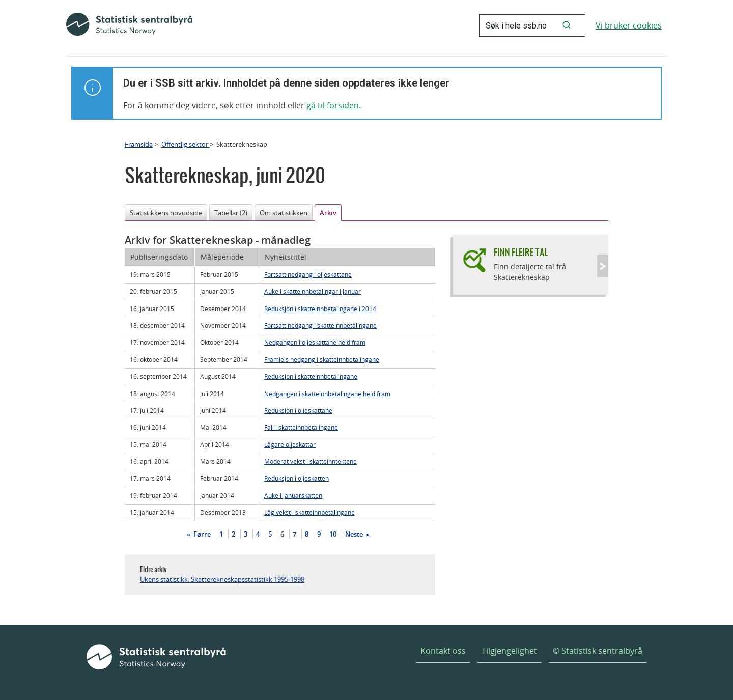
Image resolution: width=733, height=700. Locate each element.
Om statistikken (284, 213)
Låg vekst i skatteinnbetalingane (309, 512)
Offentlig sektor (186, 144)
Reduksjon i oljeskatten (297, 478)
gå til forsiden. (334, 105)
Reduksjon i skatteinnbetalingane (311, 376)
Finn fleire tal (521, 252)
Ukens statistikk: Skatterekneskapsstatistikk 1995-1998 (222, 579)
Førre (201, 534)
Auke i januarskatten (293, 495)
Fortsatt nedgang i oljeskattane (308, 274)
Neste (355, 534)
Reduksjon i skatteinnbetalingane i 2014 (320, 309)
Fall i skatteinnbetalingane (301, 427)
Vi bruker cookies (629, 25)
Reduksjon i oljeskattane (298, 410)
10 (333, 534)
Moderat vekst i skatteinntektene (311, 461)
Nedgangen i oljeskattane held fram (315, 342)
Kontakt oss (443, 651)
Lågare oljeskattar (290, 444)
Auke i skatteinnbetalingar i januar (313, 291)
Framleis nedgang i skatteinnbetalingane (322, 359)
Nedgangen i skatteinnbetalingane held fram (327, 394)
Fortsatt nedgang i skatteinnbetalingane (320, 325)
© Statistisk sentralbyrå (598, 651)
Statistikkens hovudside (166, 213)
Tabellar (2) (231, 213)
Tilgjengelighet (509, 651)
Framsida (139, 144)
